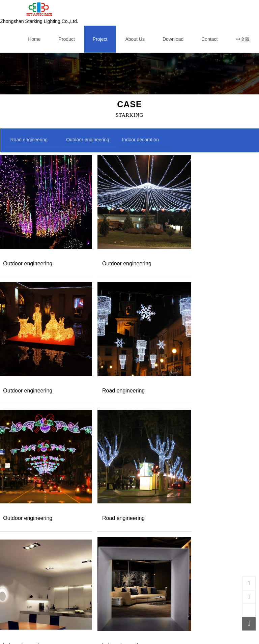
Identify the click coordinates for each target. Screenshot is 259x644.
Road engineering (29, 140)
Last (174, 623)
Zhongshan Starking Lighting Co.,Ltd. (39, 13)
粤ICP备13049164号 (139, 637)
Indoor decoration (140, 140)
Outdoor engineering (88, 140)
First (84, 623)
